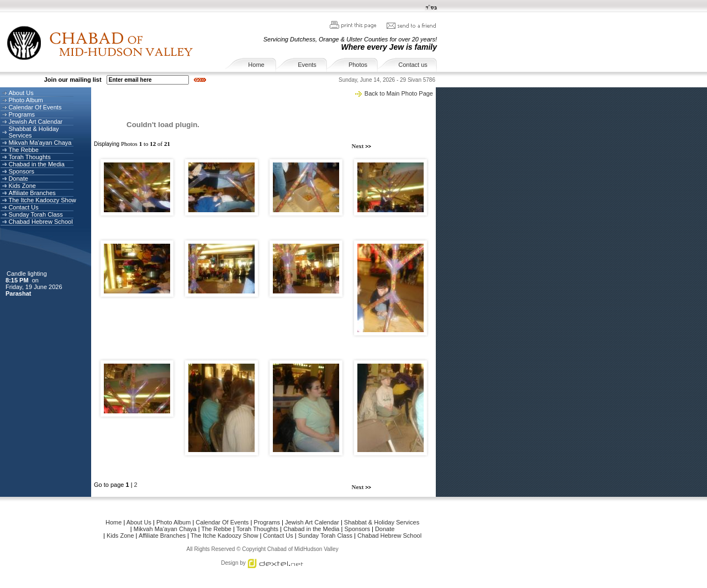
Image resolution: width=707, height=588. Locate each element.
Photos (358, 65)
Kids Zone (22, 186)
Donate (18, 179)
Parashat (19, 293)
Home (256, 65)
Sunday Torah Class (35, 214)
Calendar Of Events (35, 107)
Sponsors (21, 171)
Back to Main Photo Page (399, 93)
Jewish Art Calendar (35, 122)
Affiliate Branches (32, 193)
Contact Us (23, 207)
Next (359, 146)
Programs (22, 114)
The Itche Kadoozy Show (42, 200)
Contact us (413, 65)
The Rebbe (23, 150)
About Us (21, 93)
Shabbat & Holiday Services (382, 522)
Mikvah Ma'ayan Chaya (40, 143)
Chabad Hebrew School (40, 222)
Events (307, 65)
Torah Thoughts (29, 157)
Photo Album (25, 100)
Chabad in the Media (36, 164)
